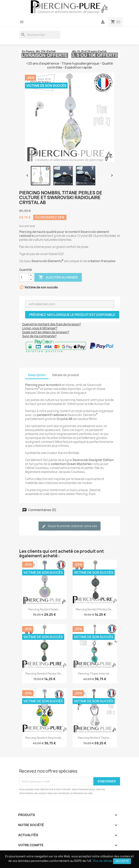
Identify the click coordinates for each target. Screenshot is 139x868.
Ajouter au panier (58, 277)
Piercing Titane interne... (95, 674)
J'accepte (122, 861)
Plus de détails (103, 861)
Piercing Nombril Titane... (95, 738)
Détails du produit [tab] (66, 375)
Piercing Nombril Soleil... (44, 609)
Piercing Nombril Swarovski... (44, 738)
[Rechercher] (40, 35)
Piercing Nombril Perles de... (95, 609)
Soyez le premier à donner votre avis (69, 526)
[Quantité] (24, 277)
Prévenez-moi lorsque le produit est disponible (72, 315)
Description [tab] (37, 375)
